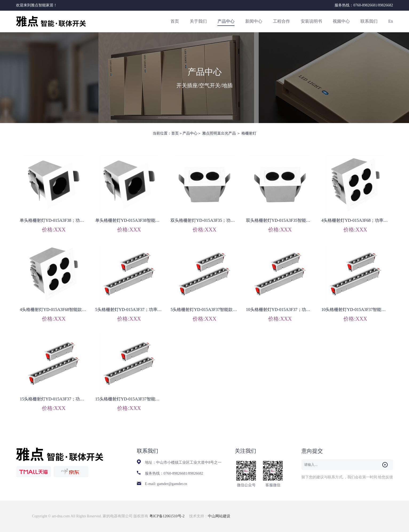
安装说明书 (311, 21)
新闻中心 (254, 21)
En (391, 21)
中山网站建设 (219, 516)
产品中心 (226, 21)
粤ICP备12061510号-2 (167, 516)
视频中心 (341, 21)
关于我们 (198, 21)
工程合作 (281, 21)
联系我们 (369, 21)
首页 (175, 21)
